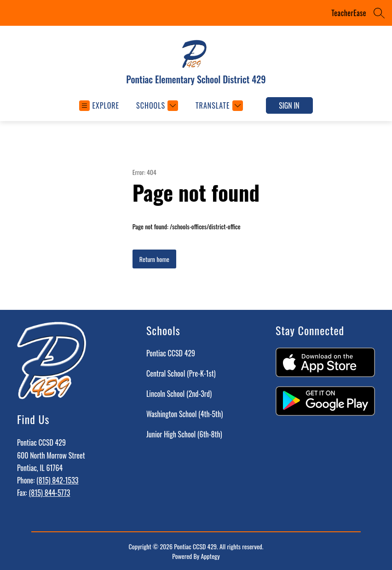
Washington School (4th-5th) (184, 414)
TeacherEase (349, 13)
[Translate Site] (218, 106)
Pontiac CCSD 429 (171, 353)
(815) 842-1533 (57, 480)
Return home (154, 259)
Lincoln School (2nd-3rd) (179, 394)
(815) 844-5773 (49, 493)
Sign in (289, 105)
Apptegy (210, 556)
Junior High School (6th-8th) (184, 434)
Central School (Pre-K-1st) (181, 373)
